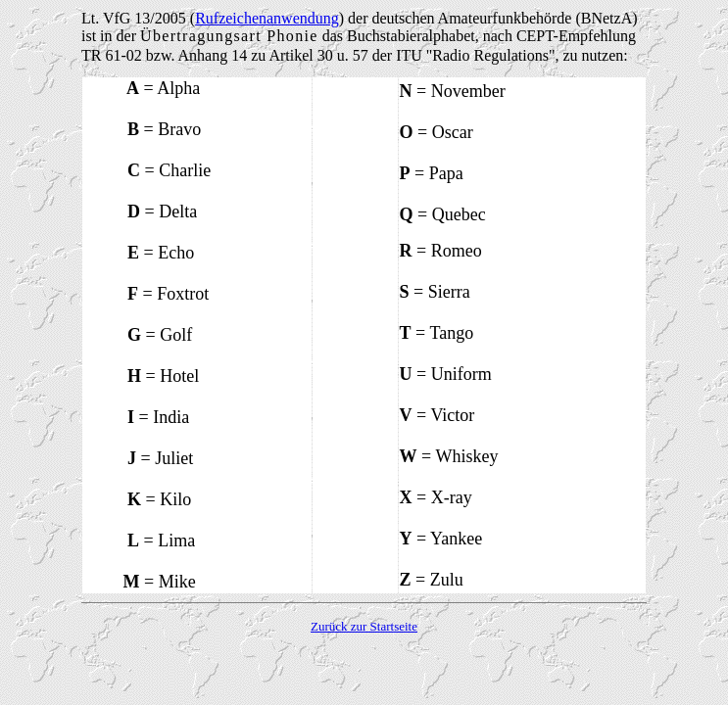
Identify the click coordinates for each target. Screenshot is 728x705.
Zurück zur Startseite (364, 626)
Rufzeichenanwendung (267, 18)
